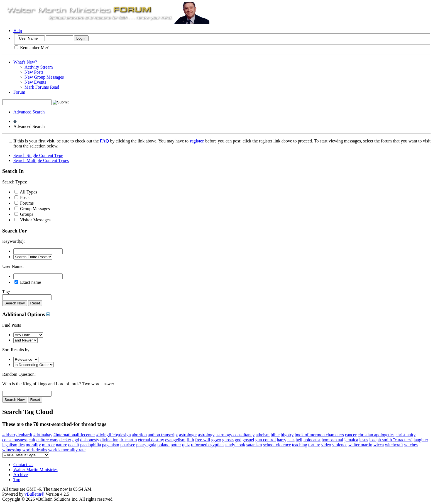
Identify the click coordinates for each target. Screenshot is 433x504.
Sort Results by (16, 350)
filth (190, 440)
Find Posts (12, 325)
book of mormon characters (319, 435)
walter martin (360, 445)
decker (65, 440)
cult (32, 440)
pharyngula (146, 445)
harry (282, 440)
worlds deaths (35, 450)
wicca (379, 445)
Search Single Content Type (38, 155)
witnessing (12, 450)
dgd (76, 440)
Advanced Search (29, 112)
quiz (186, 445)
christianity (406, 435)
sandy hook (235, 445)
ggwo (216, 440)
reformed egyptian (207, 445)
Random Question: (19, 374)
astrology (206, 435)
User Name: (13, 266)
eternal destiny (151, 440)
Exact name (28, 282)
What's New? (25, 62)
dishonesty (90, 440)
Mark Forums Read (42, 87)
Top (17, 480)
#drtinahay (43, 435)
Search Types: (15, 182)
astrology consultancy (235, 435)
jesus (364, 440)
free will (203, 440)
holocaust (312, 440)
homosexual (332, 440)
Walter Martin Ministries (36, 470)
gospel (248, 440)
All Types (26, 192)
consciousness (15, 440)
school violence (277, 445)
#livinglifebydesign (113, 435)
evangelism (175, 440)
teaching (300, 445)
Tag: (6, 292)
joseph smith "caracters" (391, 440)
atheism (263, 435)
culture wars (47, 440)
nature (62, 445)
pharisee (128, 445)
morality (33, 445)
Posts (22, 198)
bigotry (287, 435)
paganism (111, 445)
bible (275, 435)
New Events (35, 82)
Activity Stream (39, 67)
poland (163, 445)
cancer (351, 435)
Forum (19, 92)
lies (21, 445)
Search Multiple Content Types (41, 160)
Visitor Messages (32, 220)
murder (48, 445)
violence (340, 445)
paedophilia (91, 445)
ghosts (228, 440)
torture (314, 445)
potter (176, 445)
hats (291, 440)
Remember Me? (32, 48)
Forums (24, 203)
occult (74, 445)
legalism (10, 445)
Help (18, 31)
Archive (21, 475)
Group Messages (32, 209)
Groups (24, 214)
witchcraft (394, 445)
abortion (139, 435)
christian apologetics (376, 435)
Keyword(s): (14, 241)
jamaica (351, 440)
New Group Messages (44, 77)
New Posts (34, 72)
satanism (254, 445)
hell (299, 440)
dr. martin (128, 440)
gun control (266, 440)
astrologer (188, 435)
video (326, 445)
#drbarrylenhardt (17, 435)
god (238, 440)
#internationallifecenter (74, 435)
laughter (421, 440)
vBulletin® (35, 494)
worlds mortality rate (67, 450)
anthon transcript (163, 435)
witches (411, 445)
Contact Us (23, 465)
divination (109, 440)
